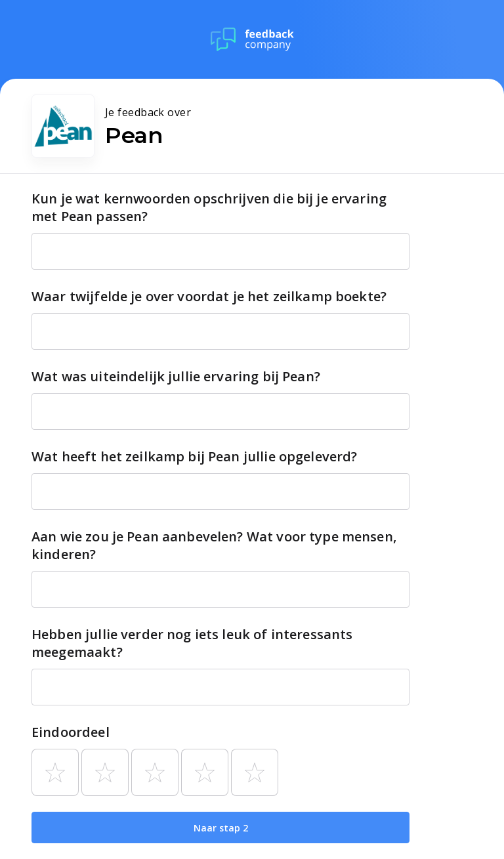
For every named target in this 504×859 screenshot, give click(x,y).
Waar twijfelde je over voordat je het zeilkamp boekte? (209, 296)
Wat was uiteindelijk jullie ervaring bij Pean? (176, 376)
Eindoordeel (71, 732)
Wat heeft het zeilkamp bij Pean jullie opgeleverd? (195, 456)
